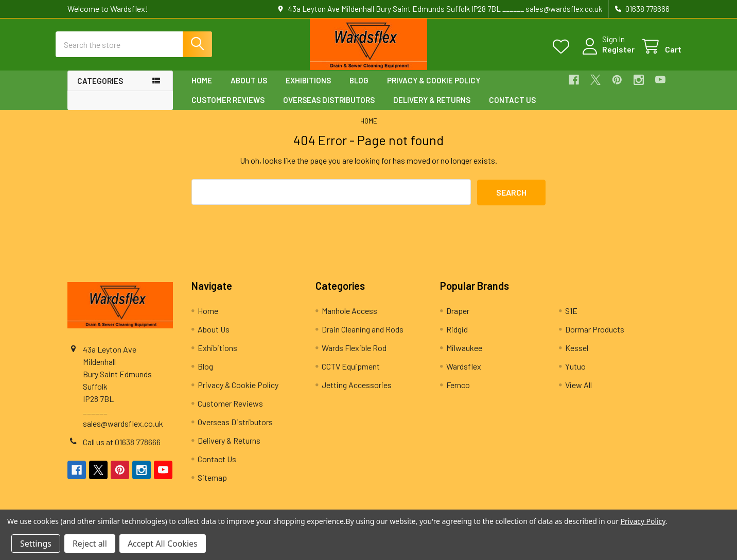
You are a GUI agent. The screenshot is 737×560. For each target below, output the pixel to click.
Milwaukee (464, 356)
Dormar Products (595, 338)
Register (607, 55)
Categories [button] (100, 90)
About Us (249, 89)
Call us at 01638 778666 (122, 451)
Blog (359, 89)
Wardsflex (464, 375)
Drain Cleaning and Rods (363, 338)
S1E (571, 319)
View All (578, 393)
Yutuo (575, 375)
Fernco (458, 393)
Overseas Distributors (329, 109)
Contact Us (512, 109)
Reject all (90, 544)
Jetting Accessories (357, 393)
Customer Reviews (228, 109)
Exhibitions (308, 89)
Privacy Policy (643, 521)
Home (202, 89)
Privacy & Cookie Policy (434, 89)
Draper (458, 319)
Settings (36, 544)
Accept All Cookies (163, 544)
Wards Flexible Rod (354, 356)
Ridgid (457, 338)
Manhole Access (349, 319)
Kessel (577, 356)
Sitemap (212, 486)
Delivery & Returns (432, 109)
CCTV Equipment (351, 375)
